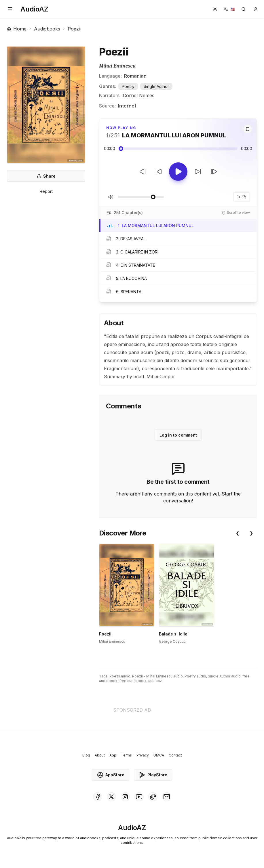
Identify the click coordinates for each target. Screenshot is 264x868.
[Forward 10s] (198, 172)
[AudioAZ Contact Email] (167, 797)
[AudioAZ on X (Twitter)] (111, 797)
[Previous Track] (143, 172)
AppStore (111, 775)
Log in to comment (178, 435)
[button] (10, 9)
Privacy (143, 755)
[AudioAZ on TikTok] (153, 797)
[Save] (248, 129)
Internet (127, 106)
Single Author (156, 86)
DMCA (159, 755)
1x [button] (242, 197)
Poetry (128, 86)
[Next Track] (214, 172)
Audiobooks (47, 29)
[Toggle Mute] (111, 197)
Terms (126, 755)
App (113, 755)
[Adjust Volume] (141, 197)
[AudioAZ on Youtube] (139, 797)
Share (46, 176)
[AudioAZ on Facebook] (98, 797)
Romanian (135, 76)
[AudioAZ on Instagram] (125, 797)
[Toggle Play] (178, 172)
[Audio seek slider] (178, 149)
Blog (86, 755)
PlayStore (153, 775)
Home (17, 29)
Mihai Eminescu (117, 66)
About (100, 755)
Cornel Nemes (139, 95)
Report (46, 191)
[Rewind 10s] (159, 172)
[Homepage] (34, 9)
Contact (175, 755)
